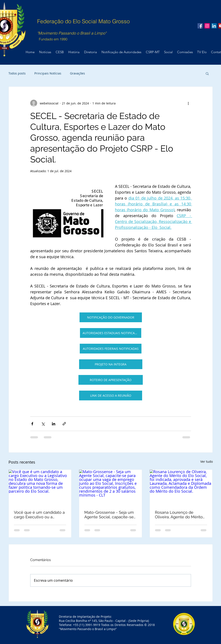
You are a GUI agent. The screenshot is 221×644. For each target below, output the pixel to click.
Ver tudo (207, 462)
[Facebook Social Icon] (200, 26)
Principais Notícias (48, 73)
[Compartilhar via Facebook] (32, 424)
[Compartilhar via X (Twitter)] (43, 424)
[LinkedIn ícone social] (214, 26)
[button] (207, 73)
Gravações (77, 73)
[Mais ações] (188, 103)
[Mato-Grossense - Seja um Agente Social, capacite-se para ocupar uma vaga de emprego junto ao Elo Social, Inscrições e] (110, 487)
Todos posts (17, 73)
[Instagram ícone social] (207, 26)
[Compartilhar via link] (64, 424)
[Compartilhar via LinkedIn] (54, 424)
